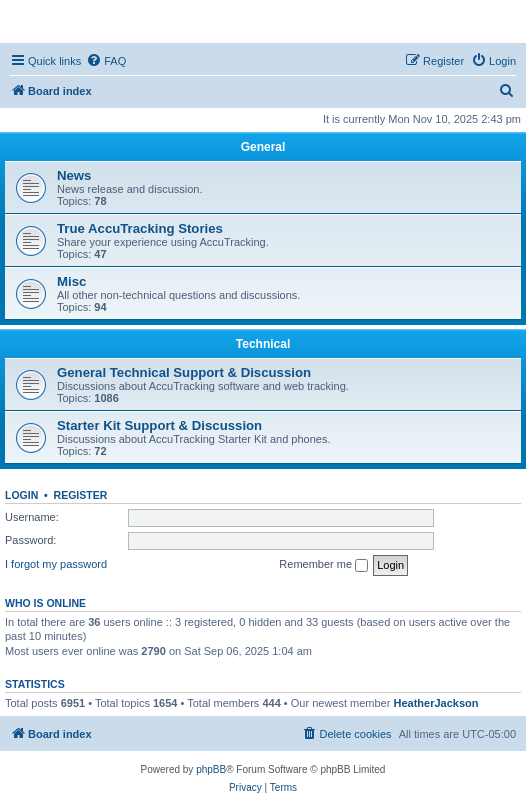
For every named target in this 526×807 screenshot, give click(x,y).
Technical (263, 344)
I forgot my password (56, 564)
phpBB (211, 769)
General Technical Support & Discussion (184, 372)
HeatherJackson (435, 703)
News (74, 175)
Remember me (323, 565)
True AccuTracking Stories (140, 228)
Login (21, 495)
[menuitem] (106, 61)
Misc (71, 281)
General (263, 147)
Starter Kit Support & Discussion (159, 425)
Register (81, 495)
